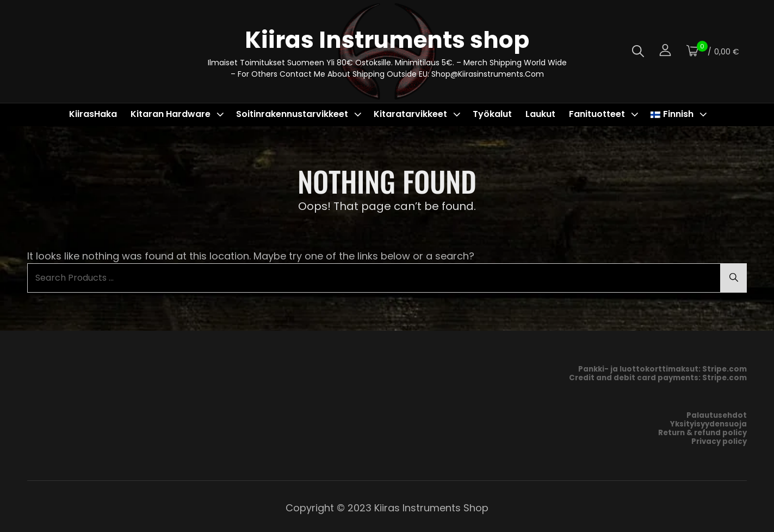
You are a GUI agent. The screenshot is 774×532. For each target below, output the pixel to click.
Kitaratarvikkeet (418, 114)
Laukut (540, 114)
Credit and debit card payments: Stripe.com (658, 378)
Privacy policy (719, 441)
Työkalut (492, 114)
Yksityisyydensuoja (708, 424)
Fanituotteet (605, 114)
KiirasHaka (93, 114)
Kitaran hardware (178, 114)
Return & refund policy (702, 433)
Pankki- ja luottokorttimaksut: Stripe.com (662, 369)
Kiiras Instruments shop (387, 40)
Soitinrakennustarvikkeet (300, 114)
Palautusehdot (717, 415)
